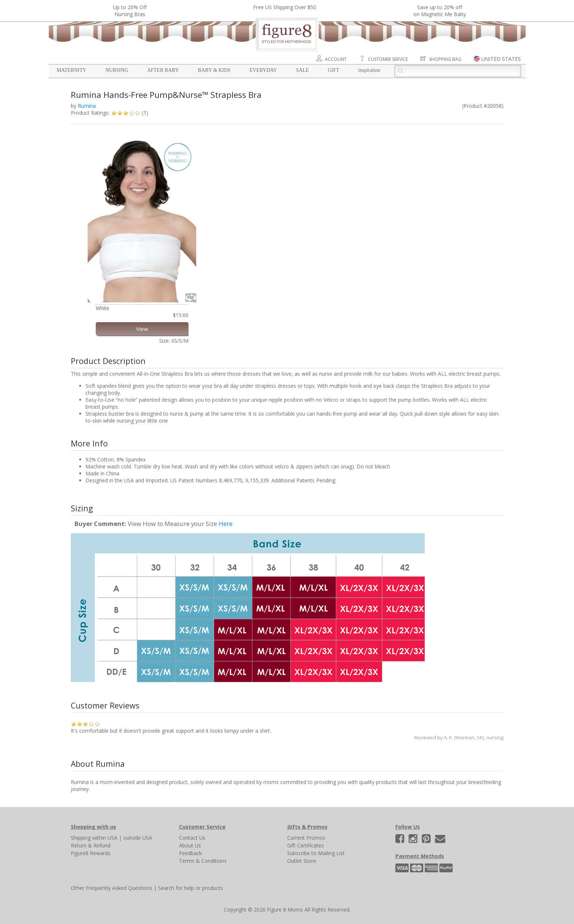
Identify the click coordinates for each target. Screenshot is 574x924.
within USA (105, 838)
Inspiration (369, 70)
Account (336, 59)
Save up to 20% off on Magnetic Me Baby (440, 11)
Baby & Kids (214, 70)
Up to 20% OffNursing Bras (130, 11)
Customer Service (388, 59)
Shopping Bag (445, 59)
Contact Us (192, 838)
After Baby (163, 70)
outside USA (138, 838)
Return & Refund (91, 845)
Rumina (87, 106)
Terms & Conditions (203, 861)
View (142, 329)
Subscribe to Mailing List (316, 853)
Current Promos (306, 838)
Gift (334, 70)
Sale (302, 70)
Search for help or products (191, 888)
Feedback (190, 853)
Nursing (117, 70)
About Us (190, 845)
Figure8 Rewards (91, 853)
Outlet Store (302, 861)
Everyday (263, 70)
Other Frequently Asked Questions (111, 888)
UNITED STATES (501, 59)
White (103, 308)
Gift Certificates (306, 845)
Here (226, 524)
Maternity (72, 70)
